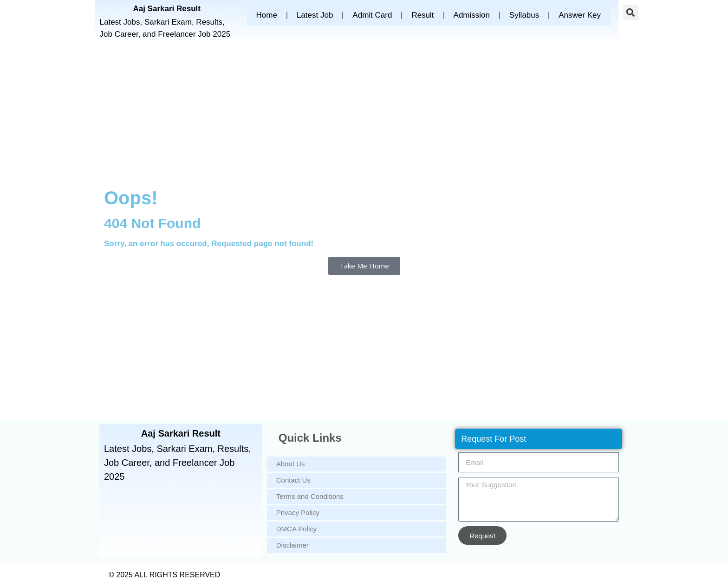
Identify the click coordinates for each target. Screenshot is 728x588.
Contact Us (293, 480)
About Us (291, 464)
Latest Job (315, 15)
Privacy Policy (298, 513)
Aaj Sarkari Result (167, 9)
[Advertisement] (364, 114)
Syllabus (524, 15)
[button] (631, 12)
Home (267, 15)
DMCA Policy (297, 529)
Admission (472, 15)
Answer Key (580, 15)
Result (422, 15)
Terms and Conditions (310, 496)
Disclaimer (292, 545)
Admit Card (372, 15)
